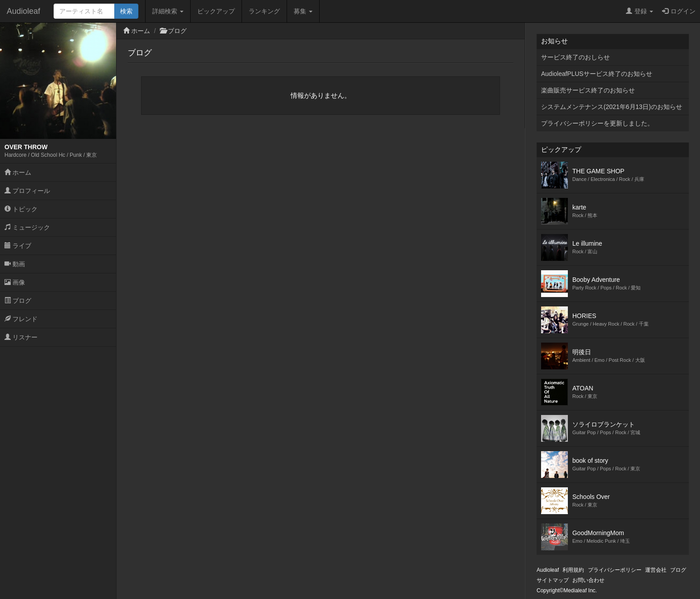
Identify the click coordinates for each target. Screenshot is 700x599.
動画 (15, 264)
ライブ (18, 246)
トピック (21, 209)
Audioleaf (23, 11)
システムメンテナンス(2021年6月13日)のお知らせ (612, 107)
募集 (303, 11)
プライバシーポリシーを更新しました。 (597, 123)
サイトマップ (553, 580)
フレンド (21, 319)
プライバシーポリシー (615, 570)
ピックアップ (216, 11)
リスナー (21, 337)
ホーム (18, 172)
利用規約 (573, 570)
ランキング (264, 11)
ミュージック (27, 227)
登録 (640, 11)
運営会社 (656, 570)
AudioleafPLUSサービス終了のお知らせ (597, 74)
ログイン (679, 11)
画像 (15, 282)
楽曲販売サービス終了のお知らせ (588, 90)
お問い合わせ (588, 580)
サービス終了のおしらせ (575, 57)
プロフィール (27, 191)
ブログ (18, 301)
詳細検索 (168, 11)
